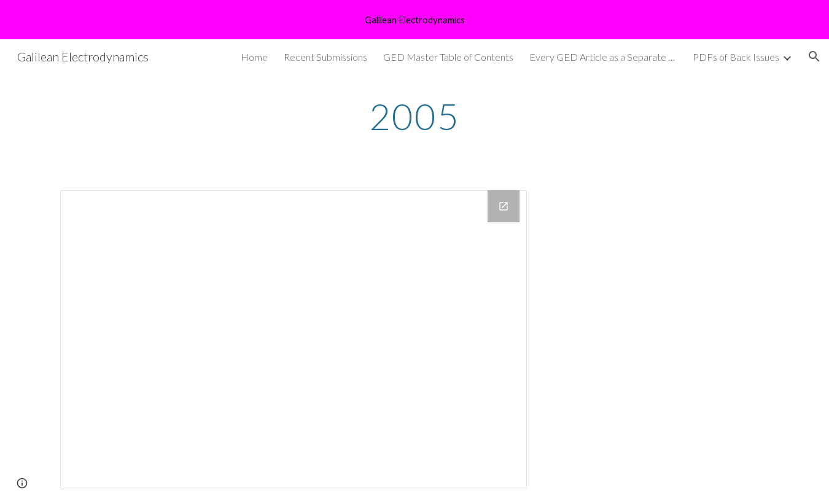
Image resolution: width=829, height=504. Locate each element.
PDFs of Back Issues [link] (736, 57)
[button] (814, 56)
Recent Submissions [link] (325, 57)
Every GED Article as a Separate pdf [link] (603, 57)
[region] (414, 20)
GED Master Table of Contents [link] (448, 57)
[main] (414, 116)
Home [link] (254, 57)
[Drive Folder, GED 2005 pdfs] (294, 340)
